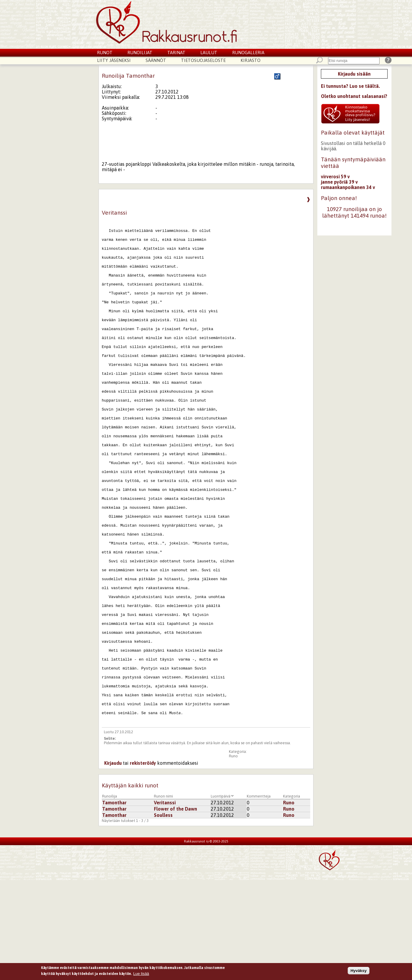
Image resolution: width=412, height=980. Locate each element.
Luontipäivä (223, 896)
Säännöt (156, 60)
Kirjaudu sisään (354, 74)
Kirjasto (251, 60)
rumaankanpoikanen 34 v (348, 187)
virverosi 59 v (335, 177)
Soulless (163, 915)
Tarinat (176, 53)
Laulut (209, 53)
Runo (233, 856)
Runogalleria (248, 53)
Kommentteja (259, 896)
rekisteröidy (143, 863)
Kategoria (292, 896)
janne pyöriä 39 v (339, 182)
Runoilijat (140, 53)
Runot (105, 53)
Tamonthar (114, 903)
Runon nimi (163, 896)
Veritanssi (165, 903)
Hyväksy (358, 972)
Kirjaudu (113, 863)
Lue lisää (141, 974)
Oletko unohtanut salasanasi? (354, 96)
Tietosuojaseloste (203, 60)
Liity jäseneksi (114, 60)
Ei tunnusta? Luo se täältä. (350, 86)
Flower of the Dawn (175, 909)
